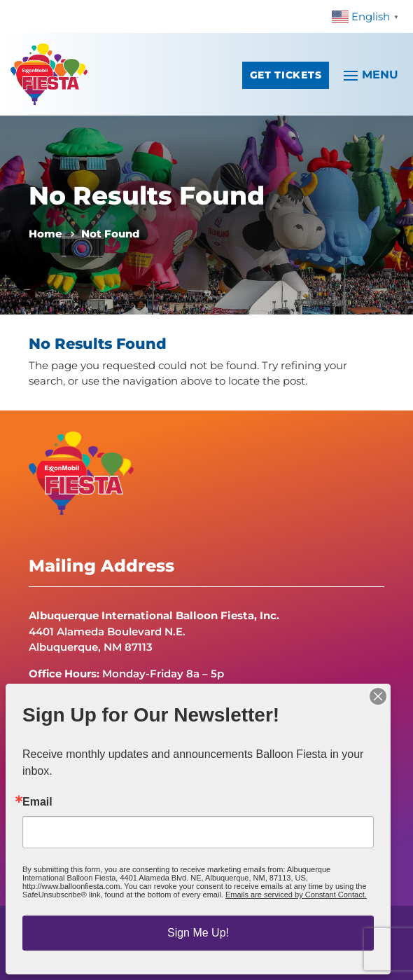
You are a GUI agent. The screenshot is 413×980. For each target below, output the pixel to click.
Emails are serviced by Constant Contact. (296, 895)
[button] (369, 74)
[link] (367, 16)
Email (37, 802)
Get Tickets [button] (286, 75)
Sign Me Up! (198, 933)
